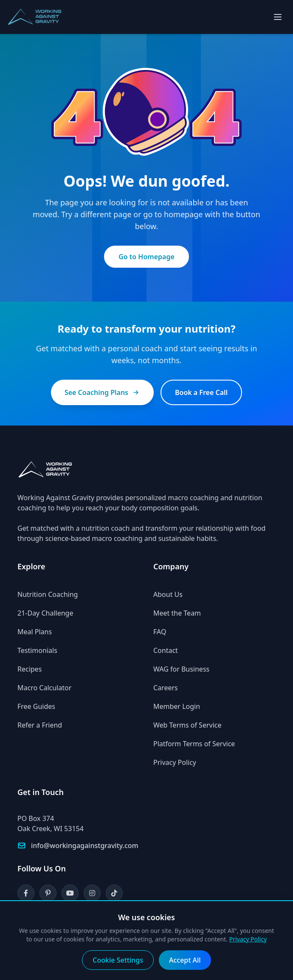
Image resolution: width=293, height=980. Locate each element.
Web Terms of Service (187, 725)
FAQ (160, 632)
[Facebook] (26, 893)
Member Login (177, 706)
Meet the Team (177, 613)
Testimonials (37, 650)
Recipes (30, 669)
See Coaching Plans (102, 392)
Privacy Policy (175, 762)
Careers (166, 688)
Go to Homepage (146, 257)
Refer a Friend (40, 725)
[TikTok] (114, 893)
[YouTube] (70, 893)
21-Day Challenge (45, 613)
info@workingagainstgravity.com (85, 846)
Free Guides (36, 706)
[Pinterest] (48, 893)
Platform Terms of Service (194, 744)
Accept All (185, 960)
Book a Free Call (201, 392)
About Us (168, 594)
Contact (166, 650)
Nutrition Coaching (48, 594)
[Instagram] (92, 893)
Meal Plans (35, 632)
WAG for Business (181, 669)
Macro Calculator (44, 688)
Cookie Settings (118, 960)
